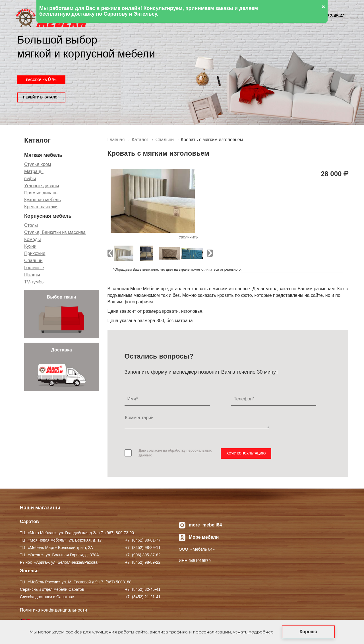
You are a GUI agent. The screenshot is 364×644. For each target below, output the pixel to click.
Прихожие (35, 253)
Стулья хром (38, 164)
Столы (31, 225)
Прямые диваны (41, 193)
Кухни (30, 246)
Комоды (33, 239)
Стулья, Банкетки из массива (55, 232)
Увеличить (188, 237)
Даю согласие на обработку (175, 453)
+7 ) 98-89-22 (143, 562)
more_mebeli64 (205, 525)
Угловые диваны (42, 186)
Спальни (33, 261)
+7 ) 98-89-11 (143, 548)
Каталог (140, 140)
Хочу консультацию (246, 453)
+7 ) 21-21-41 (143, 597)
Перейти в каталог (41, 97)
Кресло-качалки (41, 207)
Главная (116, 140)
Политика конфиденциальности (53, 610)
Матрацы (34, 171)
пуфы (30, 179)
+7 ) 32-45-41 (143, 589)
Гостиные (34, 268)
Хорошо (308, 632)
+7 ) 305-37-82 (143, 555)
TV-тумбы (34, 282)
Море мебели (204, 537)
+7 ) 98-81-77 (143, 540)
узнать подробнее (253, 632)
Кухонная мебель (42, 200)
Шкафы (32, 275)
